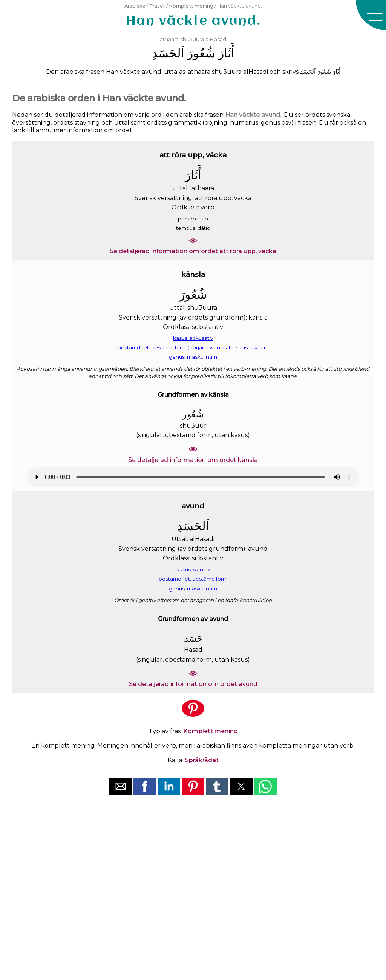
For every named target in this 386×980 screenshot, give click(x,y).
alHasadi (216, 39)
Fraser (157, 6)
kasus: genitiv (193, 569)
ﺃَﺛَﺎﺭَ (226, 53)
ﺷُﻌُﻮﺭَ (201, 53)
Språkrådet (202, 760)
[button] (371, 15)
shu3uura (192, 39)
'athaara (169, 39)
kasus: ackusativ (193, 338)
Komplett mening (191, 6)
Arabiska (135, 6)
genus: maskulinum (193, 357)
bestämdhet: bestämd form (193, 579)
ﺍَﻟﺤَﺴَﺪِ (168, 53)
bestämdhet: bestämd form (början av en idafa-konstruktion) (193, 347)
